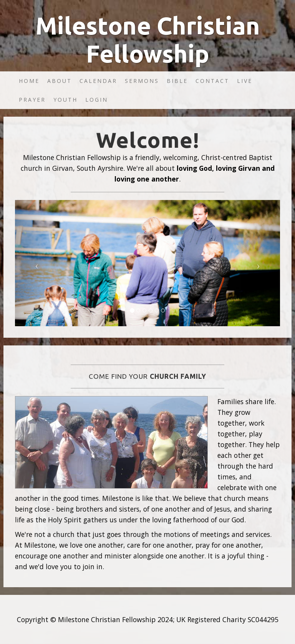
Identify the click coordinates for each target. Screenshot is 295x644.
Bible (177, 81)
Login (97, 100)
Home (29, 81)
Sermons (142, 81)
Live (245, 81)
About (60, 81)
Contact (212, 81)
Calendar (98, 81)
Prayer (32, 100)
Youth (65, 100)
